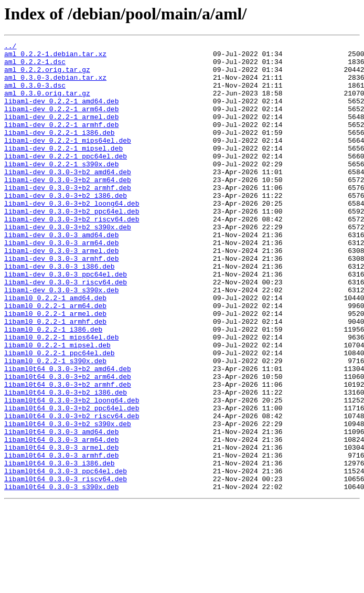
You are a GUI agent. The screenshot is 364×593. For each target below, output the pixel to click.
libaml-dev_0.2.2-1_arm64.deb (61, 123)
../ (10, 47)
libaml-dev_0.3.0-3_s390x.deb (61, 340)
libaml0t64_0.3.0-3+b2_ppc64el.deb (72, 482)
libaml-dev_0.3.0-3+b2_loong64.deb (72, 236)
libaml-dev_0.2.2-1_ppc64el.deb (66, 179)
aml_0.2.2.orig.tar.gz (47, 76)
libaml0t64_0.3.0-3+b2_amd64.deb (68, 435)
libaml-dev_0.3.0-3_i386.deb (60, 312)
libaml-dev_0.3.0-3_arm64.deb (61, 283)
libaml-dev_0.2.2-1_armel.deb (61, 132)
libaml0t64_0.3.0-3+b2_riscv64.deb (72, 491)
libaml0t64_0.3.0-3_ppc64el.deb (66, 557)
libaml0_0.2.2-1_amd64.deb (55, 350)
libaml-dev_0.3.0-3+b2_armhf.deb (68, 217)
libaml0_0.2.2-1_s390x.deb (55, 425)
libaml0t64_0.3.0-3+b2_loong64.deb (72, 472)
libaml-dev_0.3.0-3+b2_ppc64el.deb (72, 246)
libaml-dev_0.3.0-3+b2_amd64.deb (68, 198)
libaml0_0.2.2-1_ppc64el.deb (60, 416)
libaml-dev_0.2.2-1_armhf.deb (61, 142)
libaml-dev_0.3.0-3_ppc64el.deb (66, 321)
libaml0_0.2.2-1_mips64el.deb (61, 397)
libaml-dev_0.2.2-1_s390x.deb (61, 189)
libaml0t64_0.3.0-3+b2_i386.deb (66, 463)
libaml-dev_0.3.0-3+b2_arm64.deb (68, 208)
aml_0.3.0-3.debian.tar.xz (55, 85)
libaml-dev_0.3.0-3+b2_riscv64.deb (72, 255)
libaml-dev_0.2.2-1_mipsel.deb (63, 170)
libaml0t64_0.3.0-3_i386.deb (60, 548)
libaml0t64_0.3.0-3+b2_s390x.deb (68, 501)
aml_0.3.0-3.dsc (35, 94)
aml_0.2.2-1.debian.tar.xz (55, 57)
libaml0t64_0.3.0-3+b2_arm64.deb (68, 444)
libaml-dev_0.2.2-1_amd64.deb (61, 113)
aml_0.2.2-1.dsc (35, 66)
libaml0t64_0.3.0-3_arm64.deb (61, 520)
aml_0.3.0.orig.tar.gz (47, 104)
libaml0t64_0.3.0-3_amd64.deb (61, 510)
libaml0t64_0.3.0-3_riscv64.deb (66, 567)
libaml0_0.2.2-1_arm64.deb (55, 359)
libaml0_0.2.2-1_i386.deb (53, 387)
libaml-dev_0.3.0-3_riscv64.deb (66, 331)
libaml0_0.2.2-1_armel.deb (55, 368)
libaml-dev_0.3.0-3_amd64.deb (61, 274)
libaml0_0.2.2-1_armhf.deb (55, 378)
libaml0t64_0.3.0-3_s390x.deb (61, 576)
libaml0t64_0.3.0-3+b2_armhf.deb (68, 453)
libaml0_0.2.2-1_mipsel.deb (57, 406)
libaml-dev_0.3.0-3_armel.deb (61, 293)
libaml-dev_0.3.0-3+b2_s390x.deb (68, 264)
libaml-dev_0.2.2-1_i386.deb (60, 151)
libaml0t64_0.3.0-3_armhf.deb (61, 538)
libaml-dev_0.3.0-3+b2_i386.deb (66, 227)
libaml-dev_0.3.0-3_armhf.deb (61, 302)
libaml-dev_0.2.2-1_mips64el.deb (68, 161)
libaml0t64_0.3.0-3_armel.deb (61, 529)
